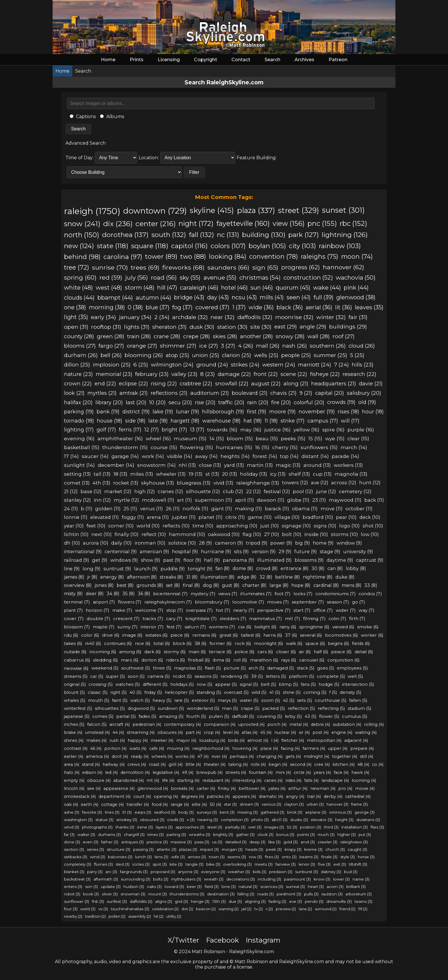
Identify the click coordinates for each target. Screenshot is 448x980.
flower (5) (329, 716)
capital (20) (330, 393)
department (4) (115, 796)
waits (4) (138, 748)
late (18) (158, 421)
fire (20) (281, 402)
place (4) (269, 748)
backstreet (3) (77, 879)
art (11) (185, 500)
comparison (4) (220, 724)
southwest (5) (136, 668)
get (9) (100, 560)
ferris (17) (130, 430)
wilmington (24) (172, 365)
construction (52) (308, 277)
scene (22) (294, 374)
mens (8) (352, 585)
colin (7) (337, 619)
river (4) (219, 756)
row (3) (255, 857)
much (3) (326, 834)
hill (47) (167, 287)
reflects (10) (176, 526)
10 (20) (157, 402)
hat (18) (253, 421)
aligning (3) (255, 901)
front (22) (266, 374)
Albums (112, 116)
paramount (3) (297, 879)
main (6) (197, 652)
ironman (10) (150, 543)
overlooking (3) (237, 864)
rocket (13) (126, 483)
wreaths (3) (200, 834)
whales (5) (75, 700)
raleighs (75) (320, 256)
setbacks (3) (76, 857)
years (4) (322, 772)
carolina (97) (123, 257)
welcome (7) (149, 610)
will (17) (350, 421)
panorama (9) (239, 560)
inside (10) (316, 534)
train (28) (139, 336)
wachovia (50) (356, 277)
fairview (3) (286, 864)
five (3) (324, 864)
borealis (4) (182, 788)
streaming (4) (141, 732)
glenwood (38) (356, 297)
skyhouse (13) (158, 483)
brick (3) (295, 812)
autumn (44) (153, 297)
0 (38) (135, 307)
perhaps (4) (242, 756)
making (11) (248, 509)
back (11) (374, 500)
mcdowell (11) (158, 500)
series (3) (95, 849)
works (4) (185, 756)
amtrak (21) (134, 393)
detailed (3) (236, 842)
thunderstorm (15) (125, 447)
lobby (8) (356, 568)
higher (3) (347, 834)
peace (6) (341, 652)
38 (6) (201, 643)
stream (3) (249, 804)
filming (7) (314, 619)
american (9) (154, 551)
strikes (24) (245, 365)
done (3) (72, 842)
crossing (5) (101, 684)
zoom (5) (271, 700)
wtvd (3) (72, 827)
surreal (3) (295, 887)
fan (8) (223, 568)
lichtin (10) (76, 534)
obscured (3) (152, 820)
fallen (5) (358, 700)
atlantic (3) (166, 849)
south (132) (169, 235)
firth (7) (357, 619)
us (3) (217, 842)
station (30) (232, 327)
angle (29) (313, 327)
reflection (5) (301, 708)
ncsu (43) (244, 297)
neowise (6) (76, 668)
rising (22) (164, 384)
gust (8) (231, 585)
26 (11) (173, 509)
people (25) (296, 355)
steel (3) (215, 827)
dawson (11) (271, 500)
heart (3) (316, 887)
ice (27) (209, 346)
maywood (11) (345, 500)
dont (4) (120, 756)
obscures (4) (170, 732)
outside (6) (75, 652)
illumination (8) (218, 577)
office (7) (323, 610)
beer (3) (194, 887)
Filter (194, 172)
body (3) (186, 812)
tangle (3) (194, 864)
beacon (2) (206, 909)
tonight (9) (200, 569)
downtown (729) (155, 211)
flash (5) (213, 668)
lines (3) (112, 812)
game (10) (260, 517)
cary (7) (174, 619)
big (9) (303, 543)
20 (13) (230, 474)
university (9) (358, 551)
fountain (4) (261, 772)
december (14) (116, 465)
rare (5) (182, 700)
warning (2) (229, 909)
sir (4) (304, 732)
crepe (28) (197, 336)
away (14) (206, 456)
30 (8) (318, 568)
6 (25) (141, 365)
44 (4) (118, 732)
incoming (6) (103, 652)
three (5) (162, 668)
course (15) (164, 447)
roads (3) (265, 894)
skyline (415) (212, 210)
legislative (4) (166, 772)
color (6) (90, 635)
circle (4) (302, 772)
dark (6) (153, 652)
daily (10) (121, 543)
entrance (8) (295, 568)
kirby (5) (293, 716)
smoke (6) (368, 627)
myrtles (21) (102, 393)
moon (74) (357, 256)
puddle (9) (173, 569)
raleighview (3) (354, 842)
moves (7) (278, 602)
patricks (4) (218, 796)
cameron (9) (229, 543)
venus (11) (151, 509)
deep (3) (257, 842)
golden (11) (108, 509)
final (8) (191, 585)
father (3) (110, 842)
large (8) (279, 585)
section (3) (74, 849)
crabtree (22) (196, 384)
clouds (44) (79, 297)
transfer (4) (138, 804)
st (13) (212, 474)
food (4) (160, 804)
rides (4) (293, 780)
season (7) (338, 602)
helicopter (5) (179, 692)
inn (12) (102, 500)
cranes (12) (170, 491)
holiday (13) (254, 474)
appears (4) (244, 796)
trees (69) (145, 267)
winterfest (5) (78, 708)
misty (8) (73, 594)
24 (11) (71, 509)
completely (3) (78, 864)
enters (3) (73, 887)
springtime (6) (314, 627)
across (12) (344, 483)
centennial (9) (121, 551)
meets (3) (264, 864)
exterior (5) (203, 700)
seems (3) (237, 857)
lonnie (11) (76, 517)
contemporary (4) (182, 724)
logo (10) (349, 526)
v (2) (269, 909)
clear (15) (358, 438)
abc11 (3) (280, 820)
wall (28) (319, 336)
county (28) (79, 336)
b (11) (87, 509)
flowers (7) (130, 602)
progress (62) (301, 267)
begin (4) (278, 764)
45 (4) (266, 732)
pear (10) (346, 517)
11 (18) (271, 421)
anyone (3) (188, 872)
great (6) (229, 635)
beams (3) (309, 857)
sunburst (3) (307, 872)
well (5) (355, 676)
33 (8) (371, 585)
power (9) (281, 543)
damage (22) (234, 374)
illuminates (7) (256, 594)
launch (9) (146, 569)
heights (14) (235, 456)
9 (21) (306, 393)
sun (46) (262, 287)
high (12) (145, 491)
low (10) (370, 534)
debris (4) (320, 724)
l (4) (275, 740)
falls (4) (311, 780)
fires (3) (272, 857)
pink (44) (356, 287)
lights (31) (137, 327)
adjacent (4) (356, 740)
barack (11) (277, 509)
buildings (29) (348, 327)
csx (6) (245, 627)
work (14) (153, 456)
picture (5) (235, 668)
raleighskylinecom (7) (168, 602)
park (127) (304, 235)
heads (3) (254, 849)
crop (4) (212, 732)
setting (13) (77, 474)
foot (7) (283, 594)
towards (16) (222, 430)
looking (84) (228, 256)
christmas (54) (260, 277)
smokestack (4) (80, 796)
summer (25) (330, 355)
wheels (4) (162, 756)
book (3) (91, 894)
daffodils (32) (255, 317)
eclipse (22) (133, 384)
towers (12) (295, 483)
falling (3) (246, 894)
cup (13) (322, 474)
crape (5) (250, 708)
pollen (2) (117, 916)
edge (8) (247, 577)
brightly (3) (223, 834)
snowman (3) (133, 894)
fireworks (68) (183, 267)
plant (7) (73, 610)
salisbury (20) (364, 393)
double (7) (98, 619)
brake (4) (73, 732)
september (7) (308, 602)
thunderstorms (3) (187, 894)
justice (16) (277, 430)
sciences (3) (272, 887)
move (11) (332, 509)
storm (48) (140, 287)
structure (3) (119, 849)
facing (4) (290, 748)
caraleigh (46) (199, 287)
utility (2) (174, 916)
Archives (304, 60)
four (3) (71, 909)
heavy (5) (162, 700)
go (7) (359, 602)
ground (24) (212, 365)
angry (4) (295, 796)
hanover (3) (337, 804)
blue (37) (158, 307)
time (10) (203, 526)
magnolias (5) (188, 668)
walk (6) (294, 643)
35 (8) (129, 594)
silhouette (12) (203, 491)
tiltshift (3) (358, 864)
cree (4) (322, 764)
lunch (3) (143, 857)
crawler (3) (328, 842)
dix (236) (118, 224)
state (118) (113, 246)
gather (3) (245, 834)
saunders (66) (228, 267)
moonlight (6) (269, 643)
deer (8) (95, 594)
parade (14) (345, 456)
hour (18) (373, 412)
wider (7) (346, 610)
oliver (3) (110, 894)
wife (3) (178, 857)
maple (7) (104, 627)
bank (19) (108, 412)
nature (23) (78, 374)
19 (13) (196, 474)
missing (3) (248, 812)
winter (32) (331, 317)
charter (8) (254, 585)
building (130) (264, 235)
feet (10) (96, 526)
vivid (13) (223, 483)
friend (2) (347, 909)
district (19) (136, 412)
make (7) (122, 610)
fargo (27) (111, 346)
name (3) (361, 879)
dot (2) (187, 909)
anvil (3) (308, 842)
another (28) (256, 336)
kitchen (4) (344, 764)
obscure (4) (99, 780)
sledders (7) (233, 619)
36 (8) (144, 594)
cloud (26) (362, 346)
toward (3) (174, 887)
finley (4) (227, 788)
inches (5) (74, 724)
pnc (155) (322, 223)
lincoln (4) (74, 788)
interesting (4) (247, 780)
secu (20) (180, 402)
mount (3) (158, 894)
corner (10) (121, 526)
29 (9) (285, 551)
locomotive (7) (248, 602)
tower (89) (161, 257)
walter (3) (86, 834)
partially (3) (235, 827)
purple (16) (361, 430)
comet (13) (77, 483)
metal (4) (299, 724)
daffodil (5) (243, 716)
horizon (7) (98, 610)
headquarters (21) (334, 384)
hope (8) (301, 585)
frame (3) (359, 804)
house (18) (110, 421)
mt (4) (153, 780)
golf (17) (106, 430)
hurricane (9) (216, 551)
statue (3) (104, 820)
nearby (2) (73, 916)
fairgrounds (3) (134, 872)
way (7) (367, 610)
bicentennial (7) (170, 594)
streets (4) (236, 772)
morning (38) (107, 307)
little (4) (193, 764)
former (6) (221, 643)
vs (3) (103, 909)
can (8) (335, 568)
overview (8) (78, 585)
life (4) (168, 780)
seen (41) (299, 297)
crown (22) (78, 384)
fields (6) (361, 643)
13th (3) (219, 901)
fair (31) (358, 317)
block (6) (182, 643)
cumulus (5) (355, 716)
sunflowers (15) (319, 447)
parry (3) (95, 872)
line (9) (72, 569)
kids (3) (260, 872)
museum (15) (190, 438)
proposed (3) (163, 872)
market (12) (118, 491)
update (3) (111, 887)
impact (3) (209, 849)
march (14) (354, 447)
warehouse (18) (221, 421)
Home (108, 60)
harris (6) (273, 635)
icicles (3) (141, 864)
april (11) (245, 500)
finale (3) (329, 857)
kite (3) (176, 864)
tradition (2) (95, 916)
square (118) (150, 246)
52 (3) (292, 827)
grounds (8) (150, 585)
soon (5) (136, 676)
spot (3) (160, 864)
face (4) (341, 772)
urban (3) (315, 804)
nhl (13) (187, 465)
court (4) (142, 796)
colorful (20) (309, 402)
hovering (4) (245, 748)
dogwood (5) (141, 708)
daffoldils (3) (141, 901)
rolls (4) (258, 764)
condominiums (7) (336, 594)
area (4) (72, 764)
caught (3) (357, 849)
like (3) (274, 842)
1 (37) (239, 307)
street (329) (299, 210)
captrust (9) (370, 560)
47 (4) (203, 756)
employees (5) (352, 668)
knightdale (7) (201, 619)
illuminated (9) (274, 560)
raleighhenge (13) (258, 483)
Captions (83, 116)
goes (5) (326, 668)
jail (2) (246, 909)
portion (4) (115, 748)
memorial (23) (114, 374)
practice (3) (157, 842)
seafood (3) (165, 812)
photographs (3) (97, 827)
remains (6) (204, 635)
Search (272, 60)
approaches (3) (190, 827)
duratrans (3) (368, 820)
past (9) (172, 560)
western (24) (279, 365)
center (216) (156, 224)
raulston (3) (332, 894)
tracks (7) (153, 619)
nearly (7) (244, 610)
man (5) (230, 708)
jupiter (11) (184, 517)
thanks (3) (125, 827)
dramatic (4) (271, 796)
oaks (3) (154, 887)
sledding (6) (106, 660)
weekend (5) (105, 668)
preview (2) (286, 909)
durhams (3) (109, 834)
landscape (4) (335, 780)
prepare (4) (362, 748)
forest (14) (265, 456)
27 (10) (272, 534)
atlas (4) (250, 732)
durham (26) (81, 355)
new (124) (79, 246)
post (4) (321, 732)
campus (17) (323, 421)
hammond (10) (187, 534)
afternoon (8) (142, 577)
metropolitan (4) (324, 740)
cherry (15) (285, 447)
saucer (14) (95, 456)
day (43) (218, 297)
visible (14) (180, 456)
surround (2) (326, 909)
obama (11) (305, 509)
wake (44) (327, 287)
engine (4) (342, 732)
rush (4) (117, 740)
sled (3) (123, 864)
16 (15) (262, 447)
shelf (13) (299, 474)
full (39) (323, 297)
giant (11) (222, 509)
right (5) (118, 692)
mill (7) (293, 619)
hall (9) (212, 560)
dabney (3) (331, 872)
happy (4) (138, 740)
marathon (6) (264, 660)
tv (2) (259, 909)
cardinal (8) (326, 585)
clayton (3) (294, 804)
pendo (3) (314, 901)
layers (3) (164, 827)
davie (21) (371, 384)
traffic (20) (231, 402)
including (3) (269, 879)
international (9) (83, 551)
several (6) (311, 635)
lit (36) (344, 307)
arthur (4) (298, 788)
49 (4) (188, 772)
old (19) (367, 402)
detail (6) (364, 652)
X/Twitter (183, 940)
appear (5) (226, 684)
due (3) (235, 901)
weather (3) (239, 872)
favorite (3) (92, 812)
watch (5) (140, 700)
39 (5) (257, 676)
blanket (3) (74, 872)
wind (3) (98, 857)
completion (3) (235, 820)
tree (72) (77, 267)
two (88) (193, 257)
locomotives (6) (341, 635)
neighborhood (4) (211, 748)
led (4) (111, 772)
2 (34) (162, 317)
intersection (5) (358, 684)
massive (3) (181, 842)
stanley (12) (77, 500)
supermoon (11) (214, 500)
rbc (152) (353, 223)
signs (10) (325, 526)
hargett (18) (185, 421)
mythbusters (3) (186, 879)
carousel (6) (312, 660)
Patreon (338, 60)
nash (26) (295, 346)
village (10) (287, 517)
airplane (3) (316, 812)
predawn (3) (281, 872)
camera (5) (159, 676)
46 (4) (96, 748)
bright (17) (174, 430)
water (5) (249, 700)
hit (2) (159, 916)
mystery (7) (203, 594)
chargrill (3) (134, 834)
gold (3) (291, 842)
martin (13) (260, 465)
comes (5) (103, 716)
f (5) (333, 692)
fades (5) (147, 716)
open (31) (76, 327)
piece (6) (180, 635)
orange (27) (142, 346)
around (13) (317, 465)
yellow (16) (306, 430)
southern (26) (328, 346)
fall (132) (201, 235)
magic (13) (288, 465)
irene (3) (145, 827)
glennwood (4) (153, 788)
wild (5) (259, 692)
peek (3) (274, 849)
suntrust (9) (117, 569)
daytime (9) (340, 560)
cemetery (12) (355, 491)
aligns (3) (164, 901)
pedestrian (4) (147, 724)
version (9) (264, 551)
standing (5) (209, 692)
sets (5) (305, 700)
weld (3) (88, 909)
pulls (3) (311, 894)
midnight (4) (316, 756)
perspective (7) (274, 610)
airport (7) (104, 602)
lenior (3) (307, 864)
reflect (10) (154, 534)
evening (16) (79, 438)
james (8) (74, 577)
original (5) (75, 684)
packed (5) (274, 708)
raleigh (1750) (92, 211)
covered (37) (212, 307)
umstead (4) (97, 732)
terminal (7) (77, 602)
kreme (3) (313, 849)
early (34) (103, 317)
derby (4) (333, 796)
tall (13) (102, 474)
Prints (137, 60)
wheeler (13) (171, 474)
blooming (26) (144, 355)
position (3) (311, 827)
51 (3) (127, 812)
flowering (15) (197, 447)
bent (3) (227, 812)
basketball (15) (82, 447)
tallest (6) (251, 635)
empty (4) (74, 780)
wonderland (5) (203, 708)
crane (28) (167, 336)
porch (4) (277, 724)
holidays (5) (182, 684)
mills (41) (272, 297)
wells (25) (266, 355)
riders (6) (176, 660)
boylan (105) (267, 246)
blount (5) (74, 692)
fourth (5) (196, 716)
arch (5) (256, 668)
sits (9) (241, 551)
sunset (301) (343, 210)
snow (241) (82, 224)
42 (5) (289, 700)
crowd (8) (267, 568)
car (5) (97, 676)
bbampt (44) (115, 297)
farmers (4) (314, 748)
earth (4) (90, 804)
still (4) (367, 756)
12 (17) (152, 430)
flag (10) (252, 534)
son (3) (92, 887)
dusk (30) (202, 327)
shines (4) (74, 740)
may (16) (251, 430)
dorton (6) (152, 660)
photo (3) (260, 820)
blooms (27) (80, 346)
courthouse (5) (331, 700)
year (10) (74, 526)
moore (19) (282, 412)
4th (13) (101, 483)
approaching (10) (237, 526)
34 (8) (113, 594)
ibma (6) (222, 660)
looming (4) (364, 780)
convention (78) (274, 256)
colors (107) (228, 246)
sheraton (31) (169, 327)
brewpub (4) (209, 772)
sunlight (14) (79, 465)
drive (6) (111, 635)
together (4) (345, 756)
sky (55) (190, 277)
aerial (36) (319, 307)
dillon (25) (77, 365)
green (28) (111, 336)
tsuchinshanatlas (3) (130, 909)
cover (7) (74, 619)
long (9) (92, 569)
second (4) (301, 764)
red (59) (111, 277)
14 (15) (217, 438)
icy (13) (278, 474)
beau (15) (267, 438)
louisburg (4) (212, 740)
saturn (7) (195, 627)
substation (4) (347, 724)
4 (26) (246, 346)
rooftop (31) (106, 327)
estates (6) (157, 635)
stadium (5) (359, 708)
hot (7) (223, 610)
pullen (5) (219, 716)
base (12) (91, 491)
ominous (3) (340, 812)
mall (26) (268, 346)
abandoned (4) (129, 780)
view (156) (289, 223)
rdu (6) (71, 635)
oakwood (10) (224, 534)
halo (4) (72, 772)
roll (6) (240, 660)
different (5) (155, 684)
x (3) (191, 820)
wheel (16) (158, 438)
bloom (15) (240, 438)
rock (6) (243, 643)
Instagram (263, 940)
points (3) (306, 834)
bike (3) (213, 864)
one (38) (75, 307)
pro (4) (345, 788)
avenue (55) (220, 277)
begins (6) (339, 643)
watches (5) (128, 684)
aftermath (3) (106, 879)
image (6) (132, 635)
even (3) (91, 842)
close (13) (210, 465)
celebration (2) (165, 909)
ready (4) (140, 756)
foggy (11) (133, 517)
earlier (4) (74, 756)
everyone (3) (213, 872)
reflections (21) (169, 393)
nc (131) (228, 235)
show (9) (151, 560)
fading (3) (277, 901)
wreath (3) (214, 879)
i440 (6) (93, 643)
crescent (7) (126, 619)
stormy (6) (175, 652)
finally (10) (127, 534)
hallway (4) (114, 764)
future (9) (306, 551)
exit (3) (340, 864)
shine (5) (292, 692)
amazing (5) (171, 716)
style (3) (348, 857)
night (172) (196, 223)
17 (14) (71, 456)
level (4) (231, 732)
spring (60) (80, 277)
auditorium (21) (210, 393)
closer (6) (286, 652)
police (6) (245, 652)
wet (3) (255, 827)
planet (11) (211, 517)
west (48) (109, 287)
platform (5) (301, 676)
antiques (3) (132, 842)
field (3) (212, 887)
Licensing (169, 60)
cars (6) (265, 652)
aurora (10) (96, 543)
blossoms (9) (309, 560)
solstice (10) (182, 543)
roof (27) (344, 336)
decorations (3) (241, 879)
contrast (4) (76, 748)
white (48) (78, 287)
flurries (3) (103, 864)
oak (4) (71, 804)
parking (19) (79, 412)
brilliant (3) (356, 887)
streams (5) (76, 676)
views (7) (228, 594)
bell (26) (111, 355)
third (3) (331, 827)
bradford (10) (318, 517)
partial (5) (126, 716)
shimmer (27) (178, 346)
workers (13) (348, 465)
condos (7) (370, 594)
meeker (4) (162, 740)
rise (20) (205, 402)
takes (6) (73, 643)
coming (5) (315, 692)
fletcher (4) (293, 740)
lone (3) (229, 887)
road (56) (164, 277)
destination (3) (221, 894)
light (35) (76, 317)
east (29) (286, 327)
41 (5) (275, 692)
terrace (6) (220, 652)
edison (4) (92, 772)
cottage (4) (112, 804)
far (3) (69, 834)
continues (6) (118, 643)
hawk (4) (360, 772)
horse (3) (366, 857)
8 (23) (208, 374)
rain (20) (258, 402)
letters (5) (276, 676)
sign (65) (265, 267)
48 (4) (363, 764)
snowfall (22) (232, 384)
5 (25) (357, 355)
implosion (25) (112, 365)
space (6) (315, 643)
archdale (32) (190, 317)
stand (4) (91, 764)
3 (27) (228, 346)
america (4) (97, 756)
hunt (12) (370, 483)
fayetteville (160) (243, 223)
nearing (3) (208, 820)
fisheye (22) (325, 374)
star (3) (230, 804)
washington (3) (78, 820)
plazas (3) (188, 849)
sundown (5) (171, 708)
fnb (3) (98, 901)
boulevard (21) (250, 393)
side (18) (135, 421)
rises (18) (348, 412)
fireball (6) (199, 660)
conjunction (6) (344, 660)
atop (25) (177, 355)
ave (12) (320, 483)
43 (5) (310, 716)
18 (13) (120, 474)
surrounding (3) (136, 879)
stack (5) (306, 668)
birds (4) (236, 740)
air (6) (305, 652)
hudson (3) (134, 887)
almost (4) (258, 740)
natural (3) (248, 887)
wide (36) (261, 307)
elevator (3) (322, 820)
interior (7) (152, 627)
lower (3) (341, 879)
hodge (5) (329, 684)
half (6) (321, 652)
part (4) (193, 732)
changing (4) (270, 756)
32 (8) (266, 577)
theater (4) (215, 764)
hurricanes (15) (234, 447)
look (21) (74, 393)
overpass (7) (199, 610)
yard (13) (234, 465)
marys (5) (227, 700)
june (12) (326, 491)
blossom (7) (77, 627)
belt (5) (268, 684)
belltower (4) (252, 788)
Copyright (206, 60)
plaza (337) (256, 210)
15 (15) (315, 438)
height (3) (344, 820)
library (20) (109, 402)
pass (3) (202, 842)
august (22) (266, 384)
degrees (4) (192, 796)
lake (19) (163, 412)
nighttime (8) (318, 577)
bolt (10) (292, 534)
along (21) (296, 384)
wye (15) (335, 438)
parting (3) (176, 834)
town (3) (217, 857)
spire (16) (333, 430)
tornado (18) (79, 421)
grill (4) (176, 764)
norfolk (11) (195, 509)
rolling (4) (374, 724)
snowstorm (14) (156, 465)
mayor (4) (186, 740)
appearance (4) (119, 788)
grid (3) (181, 901)
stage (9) (330, 551)
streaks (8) (171, 577)
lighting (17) (79, 430)
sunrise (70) (110, 267)
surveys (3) (207, 812)
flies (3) (377, 827)
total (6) (162, 643)
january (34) (135, 317)
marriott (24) (315, 365)
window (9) (349, 543)
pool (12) (303, 491)
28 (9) (205, 543)
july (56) (137, 277)
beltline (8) (288, 577)
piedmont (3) (289, 894)
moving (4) (178, 748)
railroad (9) (77, 560)
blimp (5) (288, 684)
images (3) (274, 827)
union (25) (206, 355)
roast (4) (157, 764)
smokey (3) (127, 820)
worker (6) (372, 635)
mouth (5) (99, 700)
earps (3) (143, 812)
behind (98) (82, 257)
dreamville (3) (339, 901)
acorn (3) (335, 887)
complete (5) (331, 676)
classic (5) (98, 692)
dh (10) (72, 543)
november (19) (317, 412)
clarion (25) (237, 355)
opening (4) (166, 796)
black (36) (290, 307)
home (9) (323, 543)
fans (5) (308, 684)
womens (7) (222, 627)
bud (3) (351, 872)
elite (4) (199, 804)
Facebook (222, 940)
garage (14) (125, 456)
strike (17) (293, 421)
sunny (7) (128, 627)
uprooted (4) (251, 724)
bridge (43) (189, 297)
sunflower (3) (77, 901)
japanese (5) (77, 716)
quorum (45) (293, 287)
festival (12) (277, 491)
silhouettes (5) (110, 708)
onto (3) (289, 857)
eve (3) (296, 901)
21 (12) (71, 491)
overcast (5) (236, 692)
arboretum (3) (359, 894)
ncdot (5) (182, 676)
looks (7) (303, 594)
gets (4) (293, 756)
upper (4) (338, 748)
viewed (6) (343, 627)
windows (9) (124, 560)
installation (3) (355, 827)
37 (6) (291, 635)
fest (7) (174, 627)
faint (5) (120, 700)
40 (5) (135, 692)
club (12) (233, 491)
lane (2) (305, 909)
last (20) (136, 402)
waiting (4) (366, 732)
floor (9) (192, 560)
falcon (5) (97, 724)
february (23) (152, 374)
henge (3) (200, 901)
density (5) (350, 692)
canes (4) (273, 780)
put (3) (365, 834)
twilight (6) (265, 627)
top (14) (289, 456)
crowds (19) (341, 402)
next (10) (102, 534)
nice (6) (143, 643)
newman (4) (323, 788)
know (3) (322, 879)
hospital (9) (185, 551)
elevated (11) (105, 517)
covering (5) (269, 716)
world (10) (148, 526)
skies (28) (225, 336)
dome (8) (243, 568)
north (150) (82, 235)
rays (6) (289, 660)
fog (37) (182, 307)
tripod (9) (257, 543)
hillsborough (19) (223, 412)
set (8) (173, 585)
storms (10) (344, 534)
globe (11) (298, 500)
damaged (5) (281, 668)
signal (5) (249, 684)
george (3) (365, 812)
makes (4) (96, 740)
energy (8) (112, 577)
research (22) (359, 374)
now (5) (204, 684)
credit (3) (176, 820)
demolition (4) (135, 772)
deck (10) (370, 517)
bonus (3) (285, 834)
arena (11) (158, 517)
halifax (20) (78, 402)
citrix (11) (235, 517)
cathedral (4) (358, 796)
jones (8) (104, 585)
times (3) (156, 834)
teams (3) (363, 901)
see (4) (94, 788)
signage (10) (296, 526)
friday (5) (153, 692)
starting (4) (188, 780)
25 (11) (130, 509)
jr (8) (92, 577)
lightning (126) (345, 235)
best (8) (125, 585)
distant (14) (315, 456)
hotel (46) (234, 287)
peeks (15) (293, 438)
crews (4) (137, 764)
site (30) (261, 327)
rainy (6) (288, 627)
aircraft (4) (120, 724)
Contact (241, 60)
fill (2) (363, 909)
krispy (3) (293, 849)
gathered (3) (272, 812)
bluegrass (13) (194, 483)
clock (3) (265, 834)
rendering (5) (234, 676)
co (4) (378, 764)
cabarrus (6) (77, 660)
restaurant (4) (216, 780)
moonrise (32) (294, 317)
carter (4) (206, 788)
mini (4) (283, 772)
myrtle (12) (126, 500)
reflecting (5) (331, 708)
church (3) (335, 849)
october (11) (359, 509)
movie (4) (365, 788)
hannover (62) (344, 267)
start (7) (302, 610)
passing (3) (143, 849)
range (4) (180, 804)
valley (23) (184, 374)
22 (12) (253, 491)
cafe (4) (157, 748)
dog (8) (211, 585)
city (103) (302, 246)
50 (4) (215, 804)
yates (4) (277, 788)
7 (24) (341, 365)
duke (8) (345, 577)
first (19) (257, 412)
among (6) (130, 652)
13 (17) (197, 430)
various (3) (271, 804)
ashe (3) (72, 812)
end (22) (105, 384)
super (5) (115, 676)
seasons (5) (206, 676)
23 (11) (319, 500)
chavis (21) (283, 393)
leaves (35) (369, 307)
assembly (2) (140, 916)
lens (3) (161, 857)
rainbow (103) (340, 246)
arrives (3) (197, 857)
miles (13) (142, 474)
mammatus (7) (266, 619)
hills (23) (363, 365)
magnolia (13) (351, 474)
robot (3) (72, 894)
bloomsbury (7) (212, 602)
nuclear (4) (285, 732)
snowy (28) (290, 336)
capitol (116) (189, 246)
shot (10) (373, 526)
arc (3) (111, 872)
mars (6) (130, 660)
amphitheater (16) (120, 438)
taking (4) (238, 764)
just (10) (270, 526)
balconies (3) (120, 857)
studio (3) (299, 820)
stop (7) (175, 610)
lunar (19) (188, 412)
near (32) (223, 317)
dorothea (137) (125, 235)
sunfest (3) (117, 901)
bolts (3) (161, 879)
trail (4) (314, 796)
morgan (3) (232, 849)
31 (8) (192, 577)
